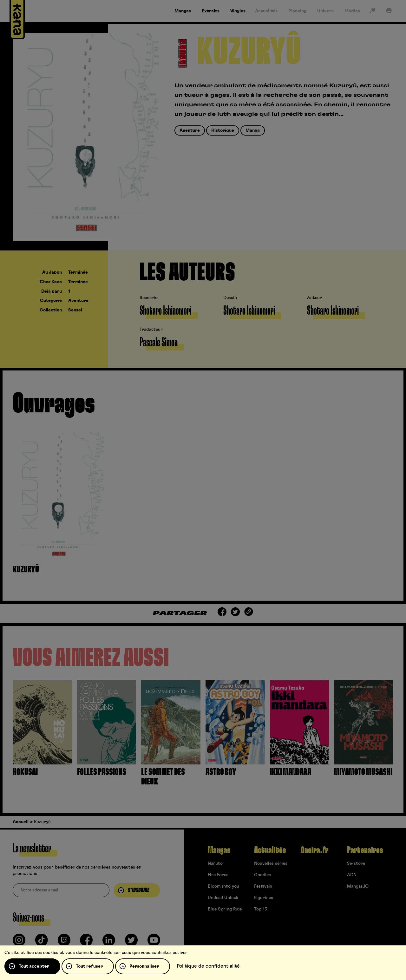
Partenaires (365, 850)
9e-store (356, 863)
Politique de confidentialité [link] (208, 966)
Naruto (215, 863)
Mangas (219, 850)
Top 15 (261, 909)
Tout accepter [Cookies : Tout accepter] (34, 966)
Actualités (270, 850)
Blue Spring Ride (225, 909)
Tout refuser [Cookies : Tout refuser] (89, 966)
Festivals (263, 886)
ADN (352, 875)
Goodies (262, 875)
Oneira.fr (314, 850)
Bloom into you (223, 886)
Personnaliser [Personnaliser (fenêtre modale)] (144, 966)
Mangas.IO (358, 886)
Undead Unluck (223, 898)
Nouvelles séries (271, 863)
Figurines (264, 898)
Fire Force (218, 875)
